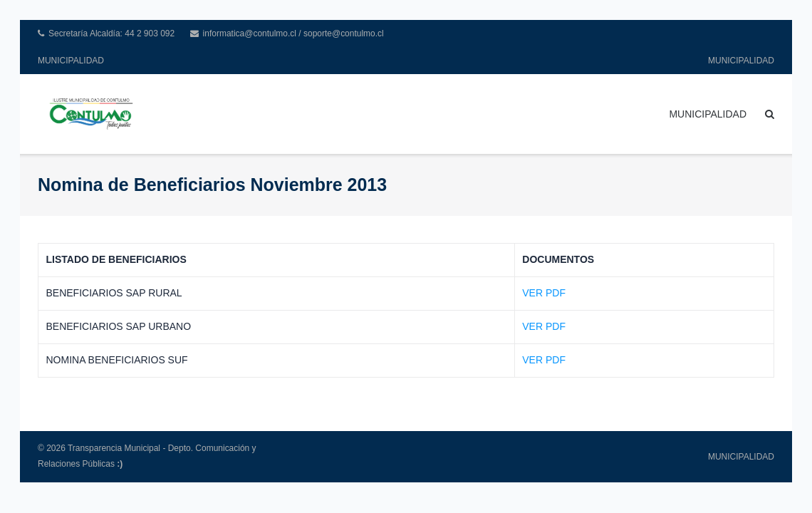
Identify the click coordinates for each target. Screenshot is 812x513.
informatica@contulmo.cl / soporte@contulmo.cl (293, 33)
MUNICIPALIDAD (71, 61)
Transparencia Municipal (114, 448)
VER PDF (544, 293)
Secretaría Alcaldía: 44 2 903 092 (111, 33)
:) (120, 464)
